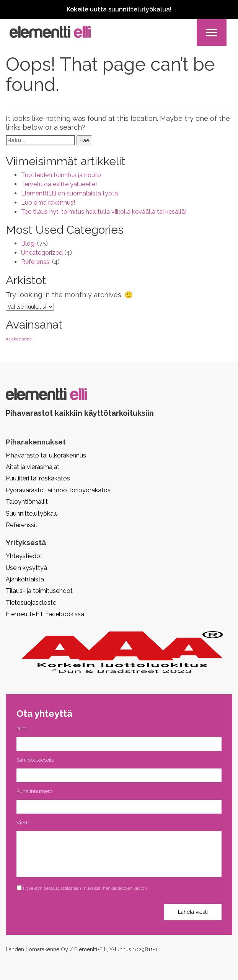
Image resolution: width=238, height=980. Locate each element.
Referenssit (22, 525)
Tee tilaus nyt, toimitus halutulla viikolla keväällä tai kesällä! (104, 212)
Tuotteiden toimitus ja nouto (61, 175)
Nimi (22, 728)
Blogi (28, 243)
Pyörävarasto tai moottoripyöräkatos (58, 490)
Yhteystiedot (24, 556)
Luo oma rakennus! (48, 203)
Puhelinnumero (34, 791)
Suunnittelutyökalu (32, 514)
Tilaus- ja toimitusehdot (39, 591)
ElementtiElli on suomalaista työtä (69, 193)
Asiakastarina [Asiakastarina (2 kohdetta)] (19, 339)
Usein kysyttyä (26, 568)
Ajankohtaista (25, 579)
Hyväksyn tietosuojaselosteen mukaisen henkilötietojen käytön (85, 888)
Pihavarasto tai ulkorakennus (46, 455)
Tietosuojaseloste (31, 603)
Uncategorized (42, 253)
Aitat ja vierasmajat (33, 467)
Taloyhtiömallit (27, 502)
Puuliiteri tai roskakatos (38, 478)
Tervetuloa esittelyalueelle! (59, 184)
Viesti (23, 823)
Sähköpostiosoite (35, 760)
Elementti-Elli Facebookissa (45, 614)
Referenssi (36, 262)
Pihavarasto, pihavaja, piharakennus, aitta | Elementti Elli (50, 32)
